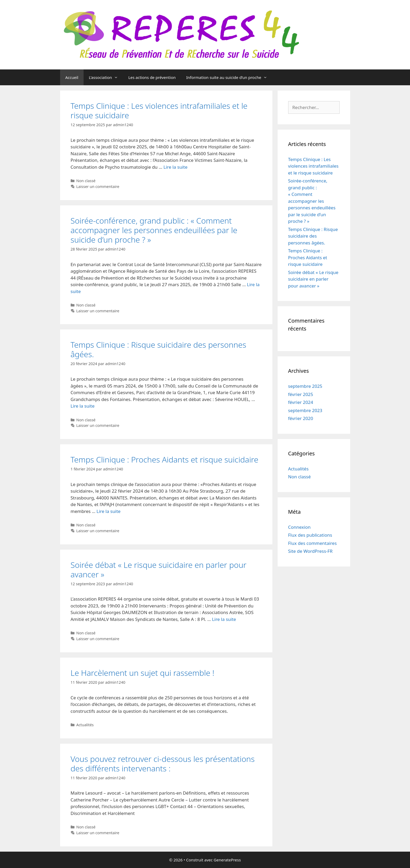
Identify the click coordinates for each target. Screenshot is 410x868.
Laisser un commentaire (98, 187)
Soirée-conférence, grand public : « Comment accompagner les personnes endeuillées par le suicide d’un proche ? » (154, 230)
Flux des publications (310, 535)
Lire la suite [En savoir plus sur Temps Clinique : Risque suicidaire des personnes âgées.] (83, 406)
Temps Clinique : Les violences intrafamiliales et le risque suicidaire (159, 110)
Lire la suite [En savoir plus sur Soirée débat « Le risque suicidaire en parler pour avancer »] (224, 619)
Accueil (72, 77)
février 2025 (301, 394)
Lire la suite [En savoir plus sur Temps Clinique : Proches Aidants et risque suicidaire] (108, 511)
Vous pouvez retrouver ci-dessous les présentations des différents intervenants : (163, 764)
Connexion (299, 527)
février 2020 (301, 418)
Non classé (86, 181)
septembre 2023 (305, 410)
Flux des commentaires (313, 543)
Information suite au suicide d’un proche (229, 77)
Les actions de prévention (152, 77)
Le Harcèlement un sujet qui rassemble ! (143, 673)
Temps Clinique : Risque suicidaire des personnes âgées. (158, 349)
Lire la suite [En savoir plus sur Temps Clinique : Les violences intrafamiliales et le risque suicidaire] (175, 167)
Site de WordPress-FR (310, 551)
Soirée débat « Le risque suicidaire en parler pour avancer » (159, 570)
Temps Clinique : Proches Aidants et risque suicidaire (165, 459)
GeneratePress (227, 860)
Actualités (85, 725)
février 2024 (301, 402)
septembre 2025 (305, 386)
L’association (106, 77)
